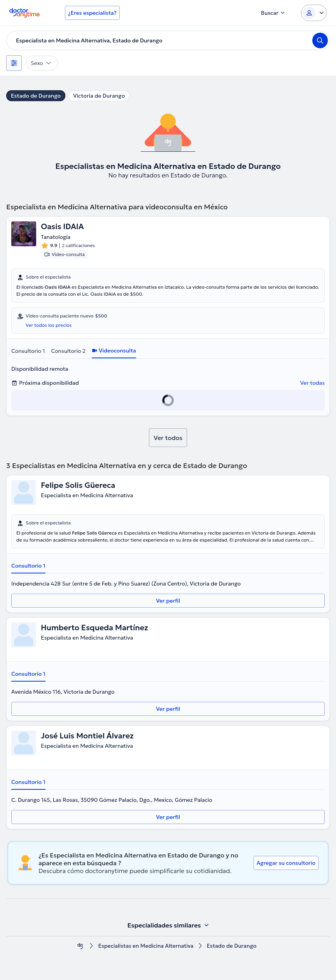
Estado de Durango (36, 96)
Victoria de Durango (99, 96)
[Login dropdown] (314, 13)
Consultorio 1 (28, 351)
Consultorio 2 (68, 351)
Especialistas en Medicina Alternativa (146, 946)
